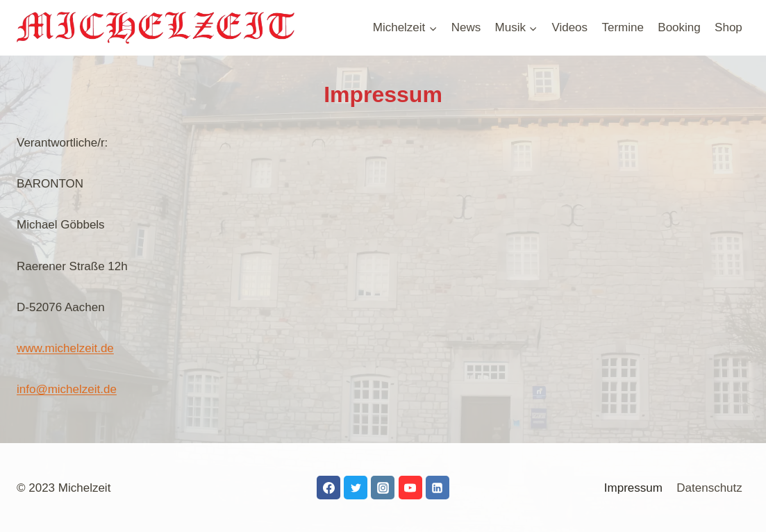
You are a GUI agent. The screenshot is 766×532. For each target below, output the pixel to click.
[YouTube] (410, 488)
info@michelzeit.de (67, 389)
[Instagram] (383, 488)
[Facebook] (328, 488)
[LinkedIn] (438, 488)
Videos (569, 27)
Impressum (633, 488)
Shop (728, 27)
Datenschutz (709, 488)
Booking (679, 27)
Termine (622, 27)
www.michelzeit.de (65, 348)
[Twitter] (356, 488)
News (466, 27)
